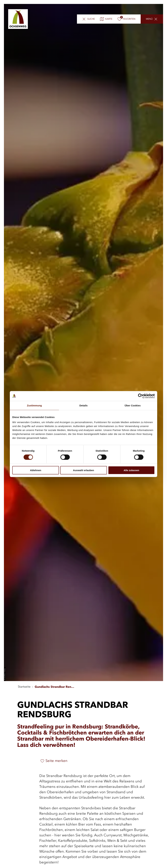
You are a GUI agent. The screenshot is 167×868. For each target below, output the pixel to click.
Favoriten (126, 20)
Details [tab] (83, 405)
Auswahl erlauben (83, 470)
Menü (149, 20)
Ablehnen (36, 470)
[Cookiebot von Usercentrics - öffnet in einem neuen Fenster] (140, 396)
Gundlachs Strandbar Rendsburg (55, 687)
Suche (91, 20)
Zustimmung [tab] (34, 405)
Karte (106, 20)
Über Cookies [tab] (133, 405)
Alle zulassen (131, 470)
